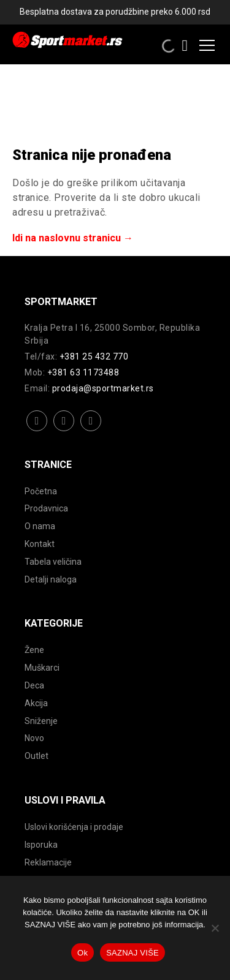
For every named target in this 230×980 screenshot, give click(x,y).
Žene (34, 650)
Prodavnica (46, 508)
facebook (37, 430)
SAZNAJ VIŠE (132, 953)
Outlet (36, 756)
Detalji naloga (51, 579)
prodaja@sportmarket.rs (103, 388)
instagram (64, 430)
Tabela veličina (53, 562)
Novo (34, 738)
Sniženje (41, 721)
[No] (215, 928)
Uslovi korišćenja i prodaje (74, 827)
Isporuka (41, 845)
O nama (40, 526)
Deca (34, 685)
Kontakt (40, 544)
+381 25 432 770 (94, 356)
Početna (41, 491)
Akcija (36, 703)
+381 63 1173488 (83, 372)
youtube (91, 430)
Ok (82, 953)
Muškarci (42, 668)
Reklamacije (48, 862)
